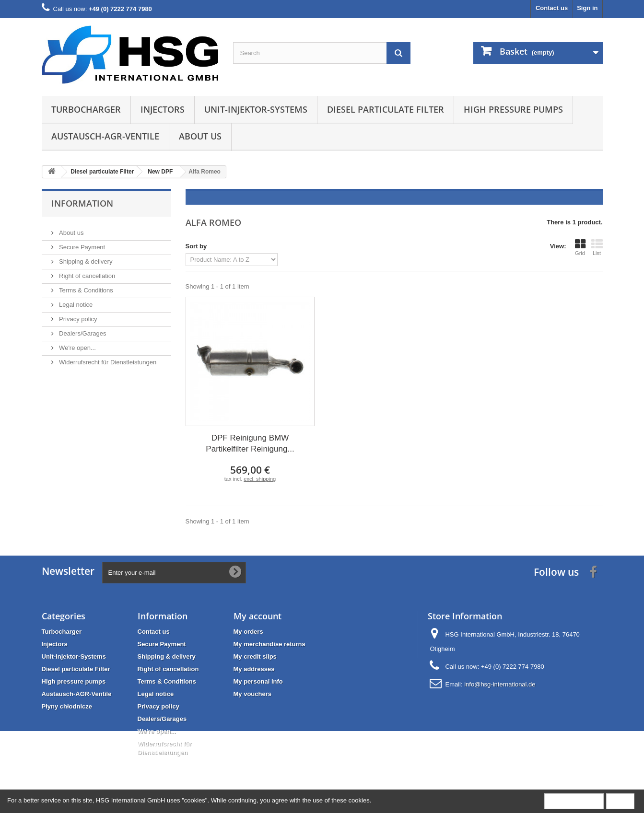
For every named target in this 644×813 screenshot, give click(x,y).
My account (258, 616)
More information (574, 801)
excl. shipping (260, 479)
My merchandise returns (269, 644)
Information (82, 203)
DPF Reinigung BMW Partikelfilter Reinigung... (250, 443)
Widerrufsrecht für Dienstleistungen (107, 358)
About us (200, 136)
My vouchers (252, 694)
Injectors (163, 109)
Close (620, 801)
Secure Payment (82, 243)
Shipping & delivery (85, 258)
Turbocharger (86, 109)
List (597, 247)
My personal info (258, 681)
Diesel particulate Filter (386, 109)
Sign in (587, 8)
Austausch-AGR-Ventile (105, 136)
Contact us (552, 8)
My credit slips (255, 656)
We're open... (77, 344)
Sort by (196, 246)
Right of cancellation (87, 272)
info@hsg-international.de (500, 684)
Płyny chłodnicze (67, 706)
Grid (580, 247)
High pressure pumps (513, 109)
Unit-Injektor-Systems (256, 109)
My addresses (254, 669)
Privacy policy (77, 315)
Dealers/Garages (82, 330)
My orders (248, 632)
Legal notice (75, 301)
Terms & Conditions (85, 286)
